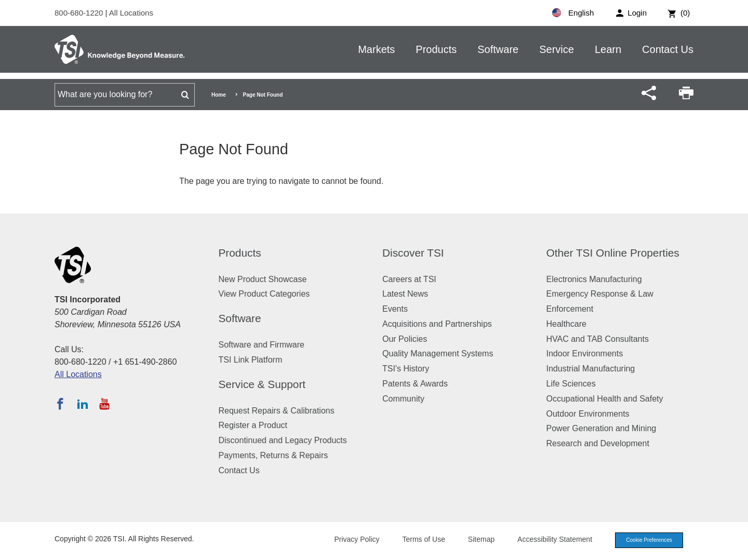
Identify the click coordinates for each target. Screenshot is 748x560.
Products (436, 49)
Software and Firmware (262, 345)
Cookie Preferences (645, 541)
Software (498, 49)
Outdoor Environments (588, 414)
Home (219, 95)
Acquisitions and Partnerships (437, 324)
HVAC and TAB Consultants (598, 339)
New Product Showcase (263, 279)
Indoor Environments (585, 354)
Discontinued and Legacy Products (283, 440)
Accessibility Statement (547, 540)
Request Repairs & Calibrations (277, 411)
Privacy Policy (349, 540)
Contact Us (668, 49)
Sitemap (474, 540)
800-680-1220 (80, 13)
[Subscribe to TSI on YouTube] (104, 404)
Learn (608, 49)
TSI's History (406, 369)
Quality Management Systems (438, 354)
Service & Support (262, 384)
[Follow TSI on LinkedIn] (83, 404)
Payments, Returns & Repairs (273, 455)
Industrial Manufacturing (591, 369)
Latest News (405, 294)
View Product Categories (264, 294)
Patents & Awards (415, 384)
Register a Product (253, 425)
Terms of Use (417, 540)
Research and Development (598, 443)
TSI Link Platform (251, 360)
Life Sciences (571, 384)
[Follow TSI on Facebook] (60, 404)
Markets (376, 49)
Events (395, 309)
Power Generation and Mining (602, 428)
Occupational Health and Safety (605, 399)
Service (557, 49)
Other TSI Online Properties (613, 253)
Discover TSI (413, 253)
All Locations (131, 13)
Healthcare (566, 324)
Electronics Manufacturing (594, 279)
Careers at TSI (409, 279)
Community (403, 399)
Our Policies (405, 339)
